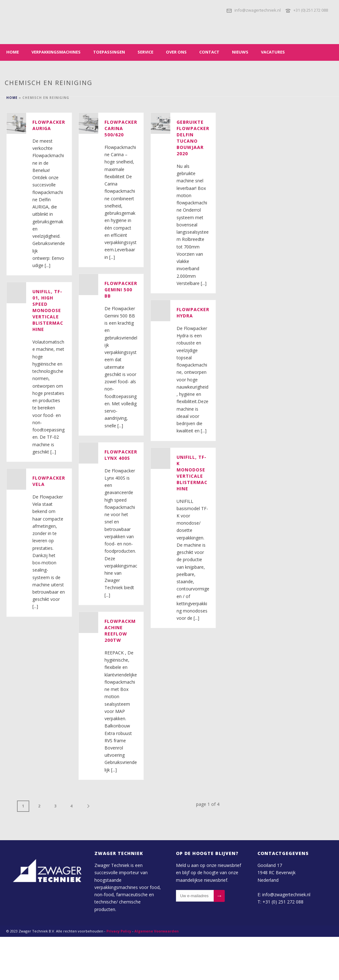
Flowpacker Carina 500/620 (121, 128)
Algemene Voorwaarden (157, 931)
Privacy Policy (119, 931)
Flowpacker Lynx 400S (121, 455)
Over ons (176, 52)
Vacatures (273, 52)
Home (13, 52)
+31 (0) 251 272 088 (311, 10)
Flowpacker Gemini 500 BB (121, 290)
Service (145, 52)
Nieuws (240, 52)
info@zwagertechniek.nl (258, 10)
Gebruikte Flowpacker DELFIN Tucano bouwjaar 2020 (193, 138)
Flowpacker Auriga (49, 125)
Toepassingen (109, 52)
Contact (209, 52)
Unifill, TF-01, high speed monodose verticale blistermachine (48, 310)
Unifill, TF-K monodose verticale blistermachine (192, 473)
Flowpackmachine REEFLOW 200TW (120, 631)
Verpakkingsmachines (56, 52)
